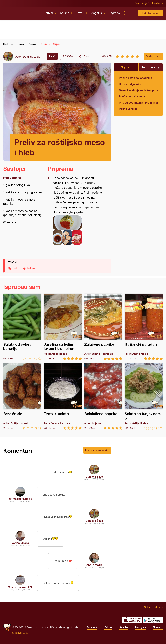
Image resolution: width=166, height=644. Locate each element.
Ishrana (64, 13)
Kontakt (74, 627)
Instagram (140, 627)
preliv (16, 268)
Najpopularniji (151, 67)
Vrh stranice (152, 607)
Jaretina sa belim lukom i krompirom (63, 327)
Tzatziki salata (63, 396)
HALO (25, 633)
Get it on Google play (153, 620)
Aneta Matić (94, 565)
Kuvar (49, 13)
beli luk (31, 268)
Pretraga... (131, 13)
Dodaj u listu (153, 56)
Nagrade (114, 13)
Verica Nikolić (20, 543)
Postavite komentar (97, 450)
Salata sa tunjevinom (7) (144, 396)
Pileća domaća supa (132, 96)
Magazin (96, 13)
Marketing (64, 627)
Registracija (141, 3)
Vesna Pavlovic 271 (20, 587)
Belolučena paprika (103, 396)
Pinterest (158, 627)
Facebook (92, 627)
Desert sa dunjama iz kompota (138, 90)
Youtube (124, 627)
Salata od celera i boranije (22, 327)
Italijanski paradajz (144, 327)
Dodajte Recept (151, 13)
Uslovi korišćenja (49, 627)
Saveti (80, 13)
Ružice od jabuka (130, 84)
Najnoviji (126, 67)
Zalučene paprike (103, 327)
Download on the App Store (132, 620)
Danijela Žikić (32, 56)
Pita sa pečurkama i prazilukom (138, 103)
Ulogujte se (157, 3)
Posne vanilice (128, 109)
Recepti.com (22, 12)
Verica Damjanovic (20, 499)
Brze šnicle (22, 396)
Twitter (108, 627)
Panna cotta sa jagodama (136, 78)
